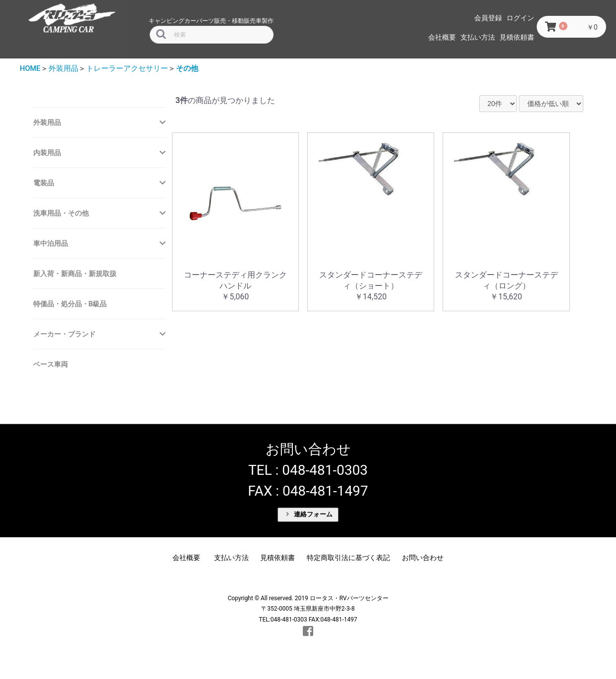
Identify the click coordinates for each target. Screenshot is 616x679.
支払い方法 (478, 37)
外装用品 (63, 68)
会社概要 (442, 37)
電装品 (44, 183)
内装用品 (47, 153)
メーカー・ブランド (64, 334)
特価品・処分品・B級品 (70, 304)
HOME (30, 68)
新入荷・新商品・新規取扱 (75, 274)
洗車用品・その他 (61, 213)
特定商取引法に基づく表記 (348, 558)
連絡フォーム (309, 514)
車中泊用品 (51, 243)
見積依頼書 (517, 37)
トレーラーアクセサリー (127, 68)
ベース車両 (51, 364)
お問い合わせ (423, 558)
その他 (187, 68)
